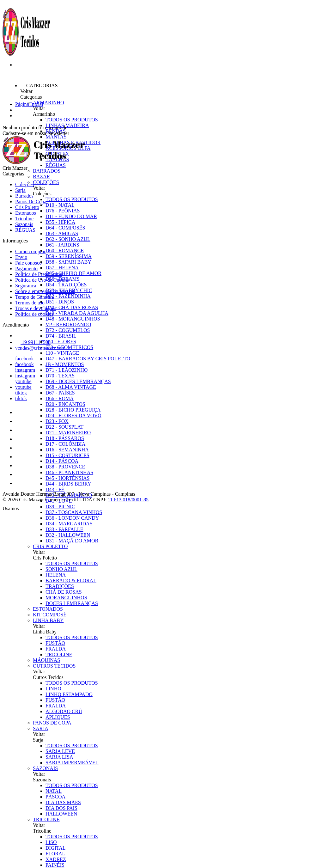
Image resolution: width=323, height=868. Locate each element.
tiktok (21, 393)
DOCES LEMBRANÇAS (72, 603)
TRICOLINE (59, 654)
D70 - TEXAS (60, 376)
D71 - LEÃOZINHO (67, 370)
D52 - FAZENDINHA (68, 296)
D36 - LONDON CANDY (72, 518)
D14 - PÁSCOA (62, 461)
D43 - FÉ (55, 489)
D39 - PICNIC (60, 507)
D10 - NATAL (60, 205)
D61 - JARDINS (62, 245)
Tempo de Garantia (34, 297)
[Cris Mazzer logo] (26, 54)
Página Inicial (29, 104)
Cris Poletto (50, 546)
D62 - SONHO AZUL (68, 239)
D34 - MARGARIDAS (69, 524)
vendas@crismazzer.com (40, 348)
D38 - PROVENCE (65, 467)
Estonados (48, 609)
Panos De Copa (52, 723)
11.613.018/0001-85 (128, 500)
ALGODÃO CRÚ (64, 711)
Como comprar (30, 251)
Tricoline (46, 819)
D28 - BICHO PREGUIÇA (73, 410)
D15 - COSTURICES (67, 455)
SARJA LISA (59, 757)
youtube (23, 381)
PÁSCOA (55, 797)
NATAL (54, 791)
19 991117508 (33, 342)
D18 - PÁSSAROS (65, 438)
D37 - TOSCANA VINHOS (74, 512)
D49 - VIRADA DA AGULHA (77, 313)
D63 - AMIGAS (62, 233)
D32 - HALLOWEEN (68, 535)
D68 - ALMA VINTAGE (71, 387)
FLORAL (55, 854)
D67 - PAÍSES (60, 393)
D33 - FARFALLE (64, 529)
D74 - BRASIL (61, 336)
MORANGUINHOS (66, 598)
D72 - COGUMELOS (68, 330)
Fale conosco (28, 263)
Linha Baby (48, 620)
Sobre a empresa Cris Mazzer (45, 291)
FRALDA (56, 649)
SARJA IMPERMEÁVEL (72, 763)
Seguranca (26, 286)
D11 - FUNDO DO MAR (71, 216)
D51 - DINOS (60, 302)
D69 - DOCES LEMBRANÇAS (78, 381)
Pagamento (26, 269)
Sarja (41, 728)
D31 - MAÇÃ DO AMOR (72, 541)
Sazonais (45, 768)
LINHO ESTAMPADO (69, 694)
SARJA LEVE (60, 751)
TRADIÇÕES (60, 586)
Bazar (41, 177)
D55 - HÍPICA (60, 222)
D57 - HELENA (62, 268)
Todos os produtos (72, 120)
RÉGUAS (25, 230)
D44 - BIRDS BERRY (68, 484)
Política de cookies (34, 314)
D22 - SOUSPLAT (64, 427)
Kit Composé (50, 615)
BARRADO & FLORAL (71, 581)
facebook (24, 359)
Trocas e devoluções (36, 308)
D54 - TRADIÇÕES (66, 285)
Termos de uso (30, 303)
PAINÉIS (55, 865)
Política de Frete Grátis (39, 274)
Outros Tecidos (54, 666)
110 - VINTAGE (62, 353)
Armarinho (49, 103)
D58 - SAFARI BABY (68, 262)
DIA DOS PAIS (61, 808)
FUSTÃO (55, 643)
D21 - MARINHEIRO (68, 433)
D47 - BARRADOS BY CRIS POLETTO (88, 359)
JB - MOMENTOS (65, 364)
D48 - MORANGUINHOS (73, 319)
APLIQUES (58, 717)
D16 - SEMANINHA (67, 450)
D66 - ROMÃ (60, 398)
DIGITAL (56, 848)
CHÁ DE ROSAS (64, 592)
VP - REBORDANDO (68, 324)
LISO (51, 842)
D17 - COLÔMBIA (65, 444)
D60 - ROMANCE (65, 251)
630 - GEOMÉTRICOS (69, 347)
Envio (21, 257)
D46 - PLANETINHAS (69, 472)
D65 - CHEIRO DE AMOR (73, 273)
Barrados (47, 171)
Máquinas (46, 660)
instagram (25, 370)
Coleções (46, 182)
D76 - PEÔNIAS (63, 211)
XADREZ (56, 859)
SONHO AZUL (61, 569)
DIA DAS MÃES (63, 802)
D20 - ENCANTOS (65, 404)
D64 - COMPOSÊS (65, 228)
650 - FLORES (61, 342)
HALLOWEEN (61, 814)
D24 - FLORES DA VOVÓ (73, 416)
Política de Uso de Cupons (42, 280)
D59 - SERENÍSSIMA (69, 256)
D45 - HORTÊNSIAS (67, 478)
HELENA (56, 575)
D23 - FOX (57, 421)
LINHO (53, 689)
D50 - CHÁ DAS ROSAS (72, 307)
